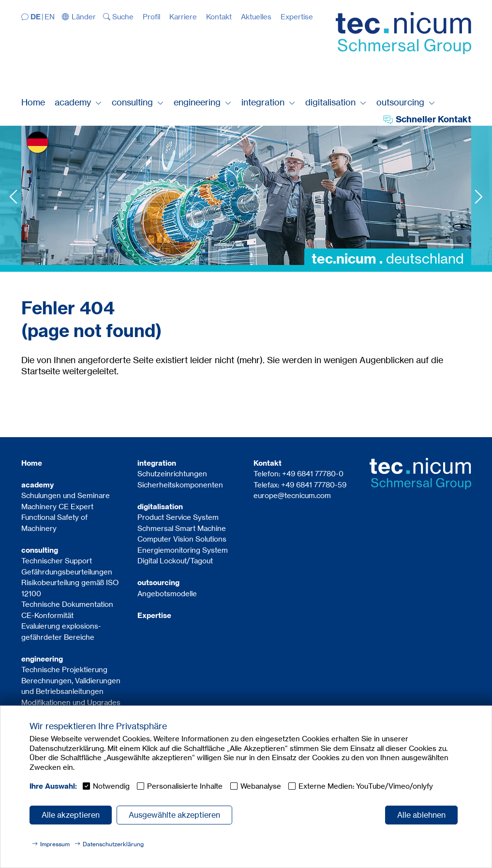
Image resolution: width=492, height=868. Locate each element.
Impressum (55, 844)
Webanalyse (261, 786)
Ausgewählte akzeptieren (174, 815)
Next (479, 197)
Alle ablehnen (421, 815)
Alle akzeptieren (71, 815)
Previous (13, 197)
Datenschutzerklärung (113, 844)
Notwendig (111, 786)
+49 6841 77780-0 (313, 474)
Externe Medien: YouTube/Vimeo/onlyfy (366, 786)
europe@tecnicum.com (292, 495)
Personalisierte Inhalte (185, 786)
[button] (79, 17)
